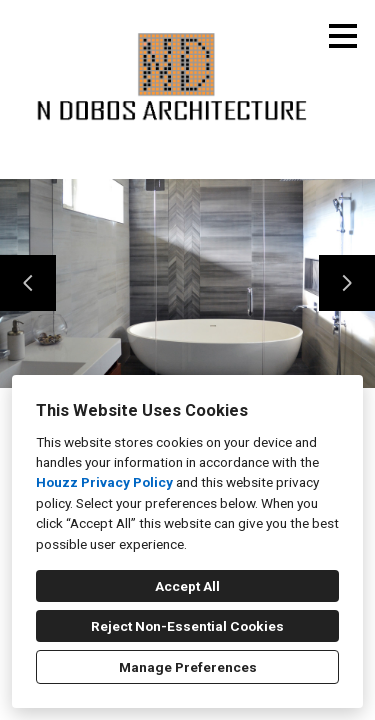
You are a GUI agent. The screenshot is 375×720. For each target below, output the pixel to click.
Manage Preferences (188, 667)
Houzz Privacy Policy (104, 482)
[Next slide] (347, 283)
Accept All (187, 586)
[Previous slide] (28, 283)
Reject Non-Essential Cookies (187, 626)
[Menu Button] (343, 36)
